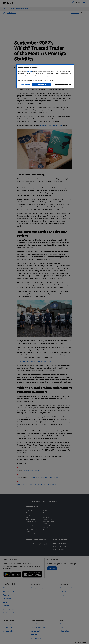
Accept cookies (41, 85)
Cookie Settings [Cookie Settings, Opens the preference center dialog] (25, 85)
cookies (30, 72)
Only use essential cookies (63, 85)
